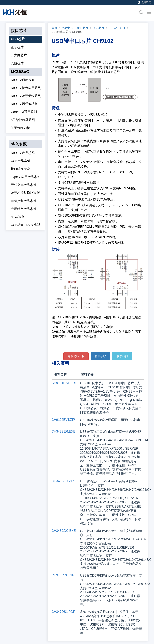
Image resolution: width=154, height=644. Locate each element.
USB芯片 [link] (98, 28)
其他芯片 (17, 63)
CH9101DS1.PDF (64, 383)
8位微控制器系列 (23, 120)
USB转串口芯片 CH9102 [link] (67, 32)
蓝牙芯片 (17, 47)
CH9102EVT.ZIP (63, 420)
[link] (54, 28)
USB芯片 (18, 39)
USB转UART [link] (117, 28)
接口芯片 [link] (83, 28)
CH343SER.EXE (63, 432)
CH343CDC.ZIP (63, 575)
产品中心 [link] (67, 28)
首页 (54, 28)
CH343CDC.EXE (64, 531)
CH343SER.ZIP (63, 481)
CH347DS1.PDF (63, 612)
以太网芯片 (19, 55)
